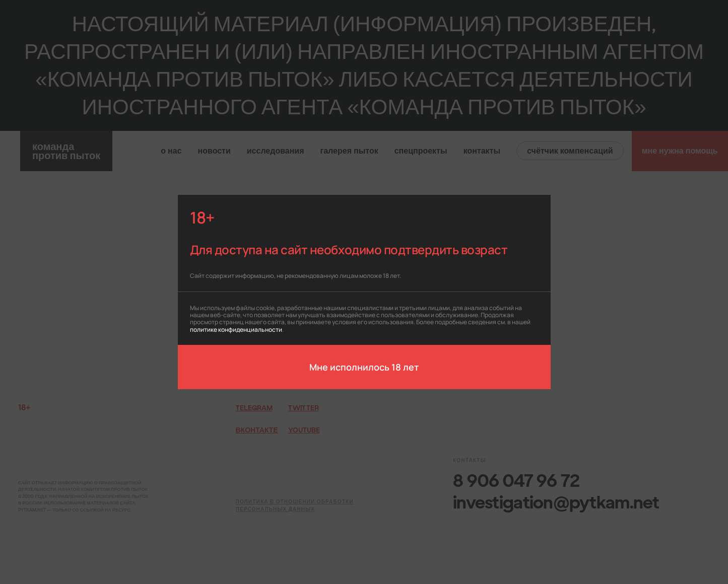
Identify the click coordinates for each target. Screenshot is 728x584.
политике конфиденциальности (236, 329)
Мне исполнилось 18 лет (364, 367)
